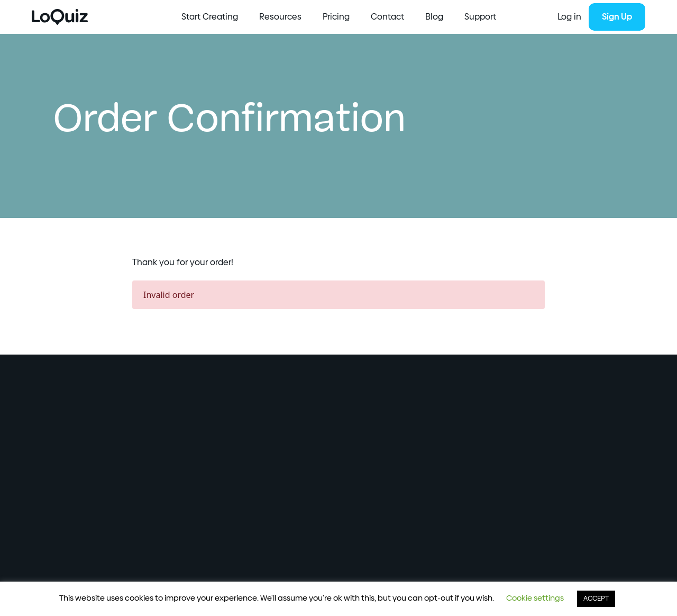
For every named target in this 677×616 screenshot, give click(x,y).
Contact (387, 17)
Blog (434, 17)
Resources (280, 17)
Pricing (336, 17)
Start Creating (210, 17)
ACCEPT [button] (596, 599)
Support (480, 17)
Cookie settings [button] (535, 598)
